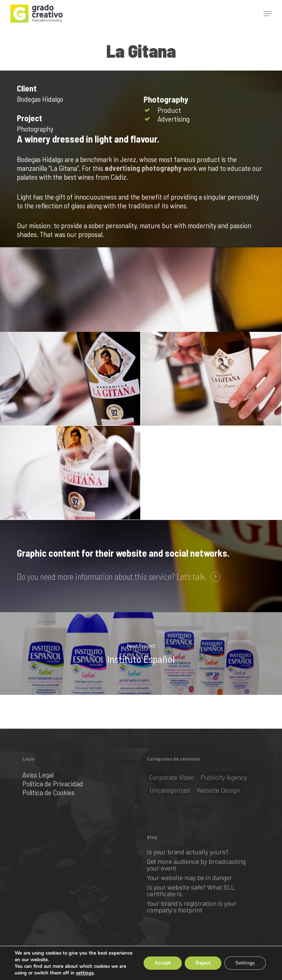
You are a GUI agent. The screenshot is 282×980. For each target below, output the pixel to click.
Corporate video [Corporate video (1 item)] (172, 777)
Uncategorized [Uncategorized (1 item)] (170, 790)
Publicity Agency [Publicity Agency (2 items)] (224, 777)
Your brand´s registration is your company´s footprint (192, 907)
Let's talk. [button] (192, 577)
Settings (245, 963)
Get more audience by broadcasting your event (196, 865)
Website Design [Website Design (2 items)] (218, 790)
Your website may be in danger (189, 877)
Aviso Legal (38, 775)
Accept (163, 963)
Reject (203, 963)
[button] (268, 14)
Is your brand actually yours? (188, 852)
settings (85, 973)
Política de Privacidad (53, 783)
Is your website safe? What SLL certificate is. (191, 890)
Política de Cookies (48, 792)
